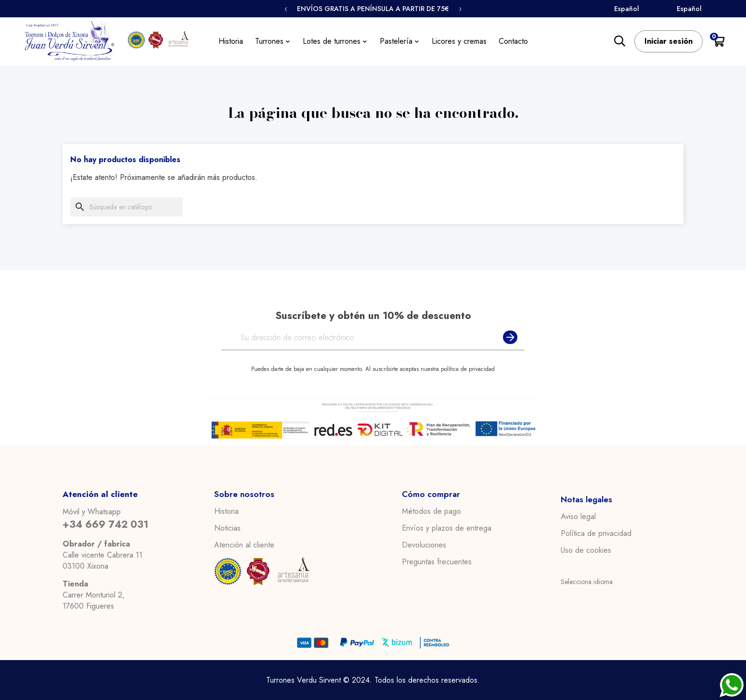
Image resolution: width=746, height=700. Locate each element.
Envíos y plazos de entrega (447, 528)
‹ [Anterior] (286, 9)
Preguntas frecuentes (437, 562)
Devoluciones (424, 545)
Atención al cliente (244, 545)
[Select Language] (643, 9)
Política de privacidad (596, 534)
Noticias (227, 528)
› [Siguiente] (460, 9)
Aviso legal (578, 517)
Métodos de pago (431, 511)
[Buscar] (127, 207)
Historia (226, 511)
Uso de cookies (586, 550)
